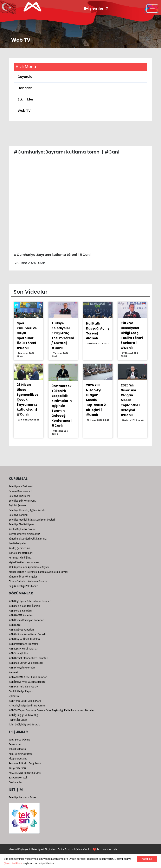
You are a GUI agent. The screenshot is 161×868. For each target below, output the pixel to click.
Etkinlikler (25, 99)
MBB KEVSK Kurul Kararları (23, 649)
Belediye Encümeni (19, 496)
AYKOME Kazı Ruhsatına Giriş (25, 773)
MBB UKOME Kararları (21, 615)
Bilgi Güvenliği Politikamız (23, 586)
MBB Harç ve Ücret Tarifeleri (24, 639)
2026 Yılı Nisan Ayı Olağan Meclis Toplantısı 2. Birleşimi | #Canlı (96, 400)
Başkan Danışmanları (20, 491)
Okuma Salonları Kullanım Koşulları (28, 581)
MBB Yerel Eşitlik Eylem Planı (25, 701)
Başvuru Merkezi (18, 778)
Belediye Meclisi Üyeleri (22, 524)
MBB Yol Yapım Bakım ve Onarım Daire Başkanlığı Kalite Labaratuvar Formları (52, 710)
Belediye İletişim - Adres (22, 797)
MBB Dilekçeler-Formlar (22, 668)
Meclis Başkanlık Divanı (22, 529)
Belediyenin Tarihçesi (21, 487)
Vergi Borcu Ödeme (19, 740)
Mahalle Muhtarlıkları (21, 553)
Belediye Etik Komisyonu (22, 501)
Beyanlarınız (16, 744)
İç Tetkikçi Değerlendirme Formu (27, 706)
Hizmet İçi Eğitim (18, 720)
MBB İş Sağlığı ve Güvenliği (24, 715)
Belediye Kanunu (18, 515)
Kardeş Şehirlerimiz (20, 548)
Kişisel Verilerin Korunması (24, 562)
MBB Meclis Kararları (20, 611)
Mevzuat (13, 672)
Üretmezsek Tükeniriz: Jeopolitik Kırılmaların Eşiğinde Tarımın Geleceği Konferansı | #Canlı (62, 406)
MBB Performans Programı (23, 644)
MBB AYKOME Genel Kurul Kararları (28, 677)
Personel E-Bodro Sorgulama (25, 763)
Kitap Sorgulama (18, 759)
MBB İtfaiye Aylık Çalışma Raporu (27, 682)
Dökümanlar (15, 782)
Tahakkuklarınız (17, 749)
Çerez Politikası (13, 863)
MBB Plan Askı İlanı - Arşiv (23, 687)
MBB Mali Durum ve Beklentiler (26, 663)
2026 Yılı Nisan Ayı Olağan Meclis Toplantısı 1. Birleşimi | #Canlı (131, 400)
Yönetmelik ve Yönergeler (23, 577)
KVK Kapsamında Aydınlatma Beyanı (29, 567)
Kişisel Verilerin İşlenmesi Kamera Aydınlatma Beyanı (38, 572)
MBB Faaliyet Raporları (21, 630)
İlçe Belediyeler (17, 543)
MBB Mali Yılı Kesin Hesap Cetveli (27, 634)
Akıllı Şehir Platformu (21, 754)
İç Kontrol (14, 696)
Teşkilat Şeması (17, 505)
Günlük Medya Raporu (21, 691)
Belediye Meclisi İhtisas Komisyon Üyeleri (32, 520)
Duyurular (26, 77)
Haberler (25, 88)
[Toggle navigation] (152, 8)
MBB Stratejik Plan (19, 653)
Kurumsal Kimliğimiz (20, 558)
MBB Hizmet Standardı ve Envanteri (28, 658)
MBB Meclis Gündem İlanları (24, 606)
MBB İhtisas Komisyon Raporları (27, 620)
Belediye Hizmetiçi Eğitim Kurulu (27, 510)
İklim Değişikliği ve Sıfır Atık (24, 725)
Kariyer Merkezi (17, 768)
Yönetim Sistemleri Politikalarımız (28, 539)
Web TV (24, 111)
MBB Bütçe (15, 625)
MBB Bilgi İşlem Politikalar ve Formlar (30, 601)
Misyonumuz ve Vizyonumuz (24, 534)
